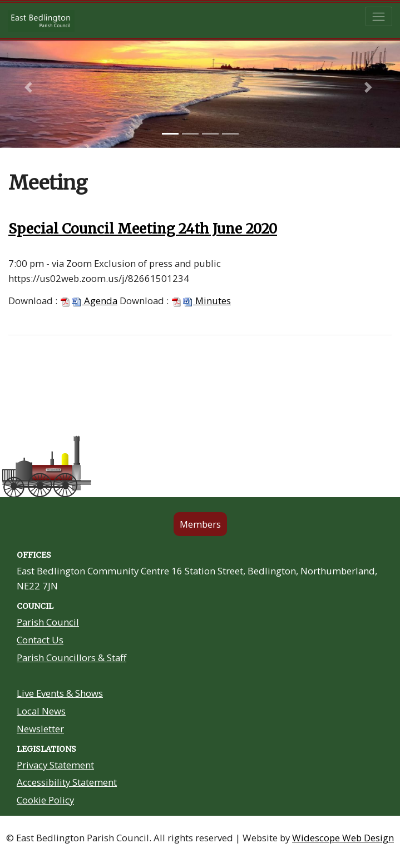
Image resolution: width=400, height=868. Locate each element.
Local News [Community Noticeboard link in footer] (41, 711)
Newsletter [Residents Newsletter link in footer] (40, 729)
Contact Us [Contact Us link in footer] (40, 640)
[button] (30, 88)
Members (200, 524)
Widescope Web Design (343, 838)
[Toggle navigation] (379, 16)
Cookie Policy (45, 800)
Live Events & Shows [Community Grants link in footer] (60, 693)
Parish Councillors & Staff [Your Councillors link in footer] (71, 658)
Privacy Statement (55, 765)
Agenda (88, 301)
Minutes (201, 301)
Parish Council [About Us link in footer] (48, 622)
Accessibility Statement (67, 782)
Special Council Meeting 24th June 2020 (143, 229)
